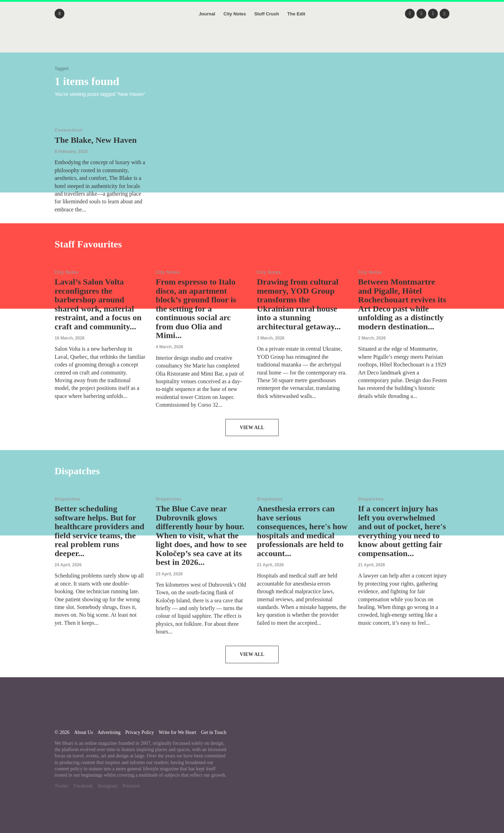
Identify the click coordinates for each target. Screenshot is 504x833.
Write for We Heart (177, 732)
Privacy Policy (140, 732)
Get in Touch (214, 732)
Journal (207, 14)
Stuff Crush (267, 14)
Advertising (109, 732)
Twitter (62, 786)
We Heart (252, 42)
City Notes (234, 14)
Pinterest (131, 786)
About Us (84, 732)
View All (252, 428)
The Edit (296, 14)
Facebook (83, 786)
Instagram (108, 786)
